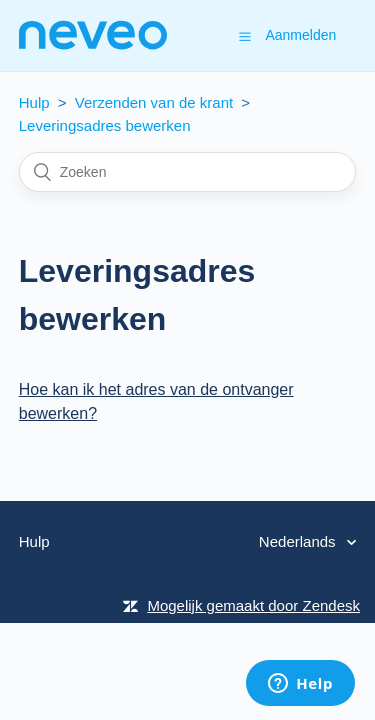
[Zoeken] (188, 172)
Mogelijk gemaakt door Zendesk (253, 605)
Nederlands (299, 541)
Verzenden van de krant (154, 102)
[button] (245, 36)
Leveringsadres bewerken (105, 125)
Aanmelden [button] (300, 35)
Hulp (34, 102)
